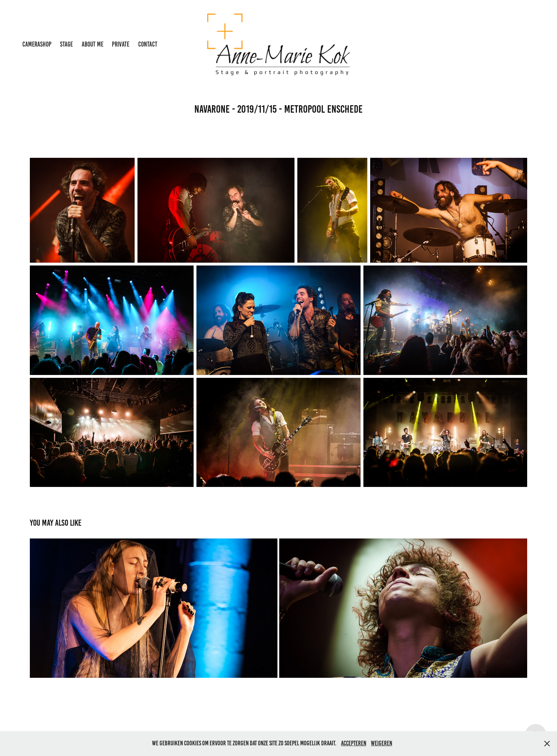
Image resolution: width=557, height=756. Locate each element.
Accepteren (354, 743)
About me (93, 44)
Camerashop (37, 44)
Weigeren (382, 743)
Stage (66, 44)
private (121, 44)
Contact (148, 44)
